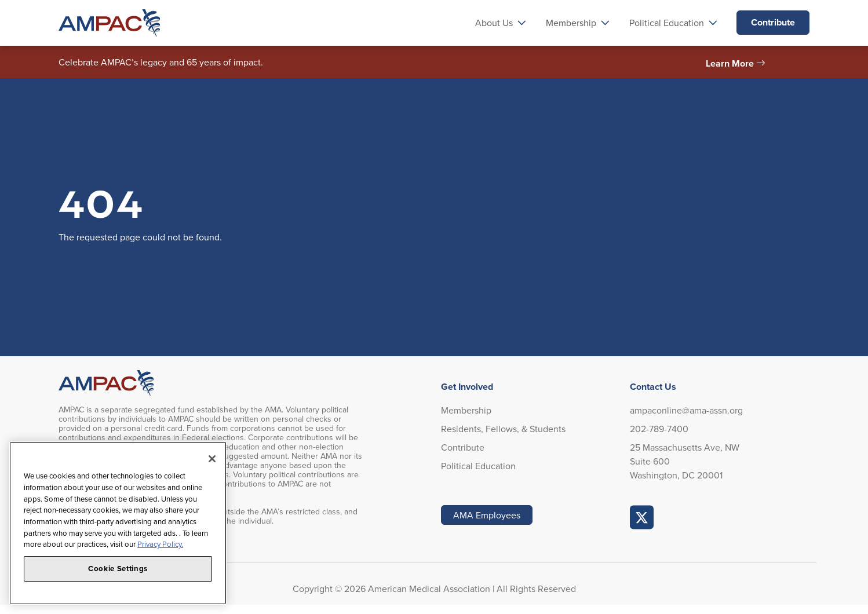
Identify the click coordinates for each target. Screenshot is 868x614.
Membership (466, 410)
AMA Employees (487, 515)
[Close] (212, 459)
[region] (118, 523)
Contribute (773, 22)
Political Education (478, 466)
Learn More (730, 63)
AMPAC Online (642, 517)
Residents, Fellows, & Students (503, 429)
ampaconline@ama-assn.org (686, 410)
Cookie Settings (118, 569)
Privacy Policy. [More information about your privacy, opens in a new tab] (160, 544)
